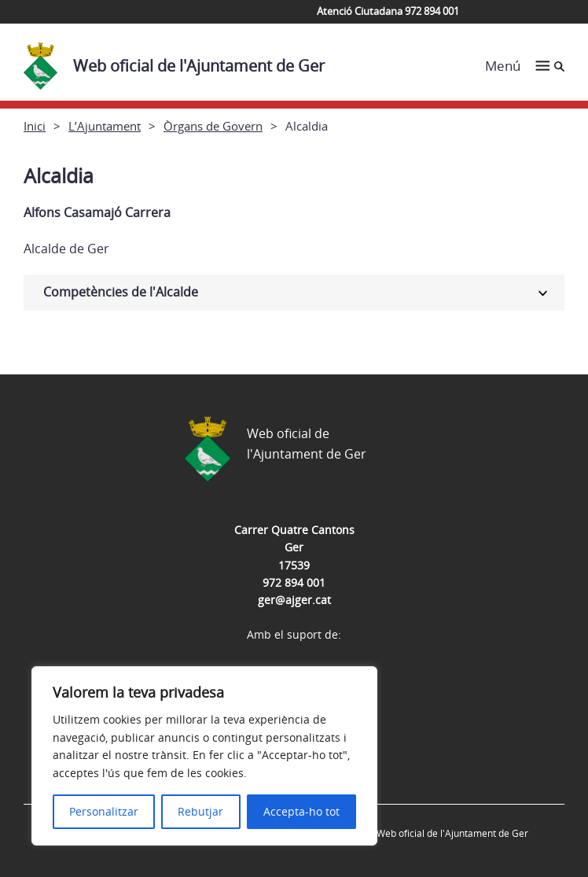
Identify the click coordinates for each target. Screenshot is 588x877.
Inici (35, 126)
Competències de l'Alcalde (121, 292)
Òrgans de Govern (213, 126)
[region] (204, 756)
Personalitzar (104, 811)
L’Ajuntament (105, 126)
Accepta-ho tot (301, 811)
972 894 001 (294, 582)
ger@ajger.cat (294, 600)
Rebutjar (200, 811)
